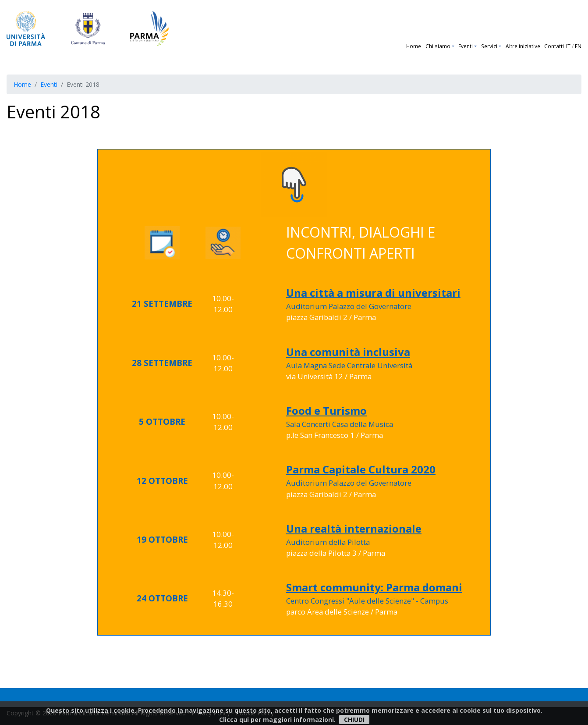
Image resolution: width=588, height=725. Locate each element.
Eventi (466, 46)
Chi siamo (438, 46)
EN (578, 46)
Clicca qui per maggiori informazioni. (277, 720)
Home (414, 46)
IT (568, 46)
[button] (454, 46)
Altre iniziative (523, 46)
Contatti (554, 46)
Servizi (489, 46)
